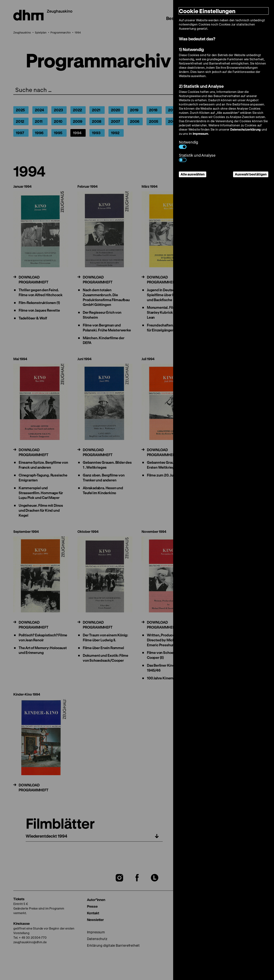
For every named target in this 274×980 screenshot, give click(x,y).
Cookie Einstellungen (207, 11)
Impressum (200, 134)
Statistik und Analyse (197, 157)
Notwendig (188, 144)
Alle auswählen (193, 174)
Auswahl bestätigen (251, 174)
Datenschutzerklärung (245, 129)
